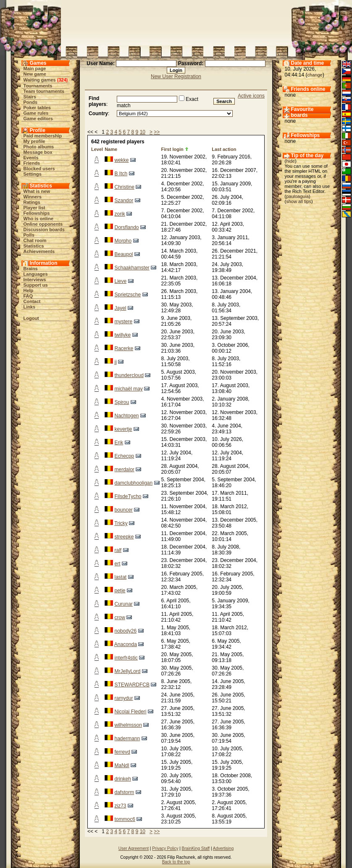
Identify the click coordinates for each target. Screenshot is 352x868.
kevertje (123, 429)
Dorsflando (126, 227)
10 (143, 132)
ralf (118, 550)
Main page (35, 69)
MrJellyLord (127, 671)
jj (115, 362)
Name (111, 149)
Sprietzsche (127, 295)
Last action (224, 149)
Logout (31, 318)
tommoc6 (125, 819)
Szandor (124, 201)
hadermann (127, 739)
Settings (33, 174)
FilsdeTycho (128, 496)
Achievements (39, 251)
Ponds (31, 102)
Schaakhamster (132, 268)
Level (97, 149)
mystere (123, 322)
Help (29, 290)
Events (31, 158)
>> (157, 132)
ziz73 (120, 806)
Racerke (124, 348)
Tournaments (38, 86)
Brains (31, 269)
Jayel (120, 308)
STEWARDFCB (132, 685)
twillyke (122, 335)
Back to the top (176, 862)
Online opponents (43, 224)
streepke (124, 537)
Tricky (121, 523)
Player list (34, 208)
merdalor (124, 470)
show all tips (299, 201)
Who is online (39, 219)
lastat (120, 577)
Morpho (123, 241)
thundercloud (129, 375)
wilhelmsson (128, 725)
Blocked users (39, 169)
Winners (33, 197)
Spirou (122, 402)
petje (120, 591)
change (315, 75)
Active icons (251, 96)
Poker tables (37, 108)
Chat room (35, 240)
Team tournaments (44, 91)
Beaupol (123, 254)
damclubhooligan (133, 483)
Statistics (34, 246)
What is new (37, 191)
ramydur (123, 698)
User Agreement (134, 848)
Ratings (32, 202)
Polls (29, 235)
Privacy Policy (165, 848)
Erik (119, 443)
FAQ (28, 296)
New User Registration (176, 77)
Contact (32, 301)
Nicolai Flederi (130, 712)
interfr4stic (126, 658)
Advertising (223, 848)
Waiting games (40, 80)
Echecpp (124, 456)
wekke (121, 160)
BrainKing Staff (196, 848)
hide (290, 161)
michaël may (128, 389)
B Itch (121, 174)
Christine (124, 187)
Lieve (120, 281)
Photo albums (39, 147)
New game (35, 74)
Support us (36, 285)
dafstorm (124, 792)
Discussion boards (44, 230)
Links (30, 307)
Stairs (30, 97)
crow (120, 617)
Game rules (36, 113)
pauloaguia (297, 196)
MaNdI (122, 765)
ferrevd (122, 752)
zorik (120, 214)
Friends (32, 163)
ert (117, 564)
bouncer (123, 510)
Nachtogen (126, 416)
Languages (36, 274)
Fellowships (37, 213)
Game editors (38, 119)
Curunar (123, 604)
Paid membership (43, 136)
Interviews (35, 280)
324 (62, 80)
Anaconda (126, 644)
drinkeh (122, 779)
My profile (34, 141)
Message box (38, 152)
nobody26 (125, 631)
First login (172, 149)
